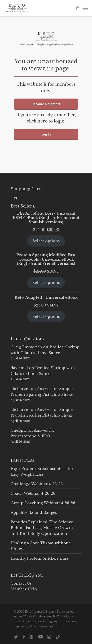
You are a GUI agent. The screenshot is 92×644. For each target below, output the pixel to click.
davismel (19, 368)
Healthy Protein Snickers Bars (40, 558)
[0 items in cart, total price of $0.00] (15, 198)
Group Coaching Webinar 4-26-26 (43, 503)
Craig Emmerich (26, 347)
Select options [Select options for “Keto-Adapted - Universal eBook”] (46, 316)
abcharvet (20, 389)
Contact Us (21, 583)
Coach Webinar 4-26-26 (33, 493)
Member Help (24, 589)
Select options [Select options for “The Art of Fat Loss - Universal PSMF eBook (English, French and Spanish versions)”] (46, 241)
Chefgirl (19, 430)
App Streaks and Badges (34, 512)
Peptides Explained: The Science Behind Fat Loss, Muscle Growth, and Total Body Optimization (42, 528)
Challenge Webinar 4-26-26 (37, 484)
